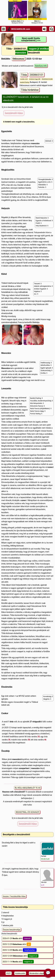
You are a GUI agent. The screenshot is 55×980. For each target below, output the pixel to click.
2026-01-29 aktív (17, 938)
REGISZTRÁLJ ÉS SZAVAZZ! (27, 812)
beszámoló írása (14, 113)
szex (50, 467)
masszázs (35, 143)
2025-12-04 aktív (21, 956)
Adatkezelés (20, 973)
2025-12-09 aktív (20, 950)
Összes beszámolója (11, 930)
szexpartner (24, 768)
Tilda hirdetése (30, 90)
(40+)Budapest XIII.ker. (37, 12)
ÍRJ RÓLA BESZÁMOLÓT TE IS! (28, 788)
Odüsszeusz (18, 59)
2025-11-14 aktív (18, 962)
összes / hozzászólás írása (14, 896)
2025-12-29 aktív (17, 944)
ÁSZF (9, 973)
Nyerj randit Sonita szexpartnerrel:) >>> (31, 39)
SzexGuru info (41, 66)
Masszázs (6, 368)
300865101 (37, 75)
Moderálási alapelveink (39, 973)
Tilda (24, 75)
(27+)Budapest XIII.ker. (18, 12)
